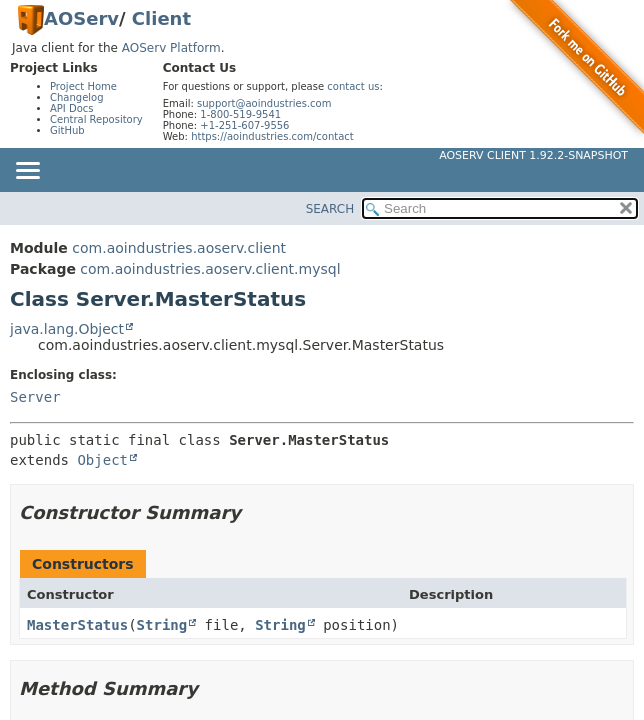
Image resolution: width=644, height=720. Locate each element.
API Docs (72, 108)
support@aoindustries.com (264, 103)
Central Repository (96, 119)
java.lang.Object (67, 329)
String (162, 625)
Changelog (77, 97)
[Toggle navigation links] (27, 172)
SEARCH (330, 209)
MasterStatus (77, 625)
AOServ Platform (171, 48)
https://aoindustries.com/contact (272, 136)
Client (161, 18)
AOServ (81, 18)
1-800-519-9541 (240, 114)
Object (102, 460)
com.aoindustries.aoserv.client (179, 248)
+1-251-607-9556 (244, 125)
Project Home (83, 86)
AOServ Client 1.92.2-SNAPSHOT (533, 155)
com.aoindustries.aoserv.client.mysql (210, 269)
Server (35, 397)
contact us (353, 86)
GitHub (67, 130)
